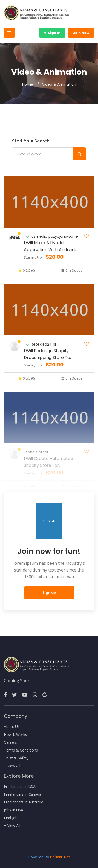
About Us (12, 727)
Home (28, 84)
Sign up (49, 593)
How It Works (15, 735)
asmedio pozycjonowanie (55, 236)
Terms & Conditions (21, 750)
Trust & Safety (16, 758)
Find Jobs (12, 818)
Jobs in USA (14, 810)
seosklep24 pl (44, 344)
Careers (10, 742)
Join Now (81, 33)
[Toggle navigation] (9, 33)
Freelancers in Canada (23, 794)
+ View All (12, 766)
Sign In (52, 33)
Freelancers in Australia (24, 802)
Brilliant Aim (60, 857)
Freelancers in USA (20, 787)
